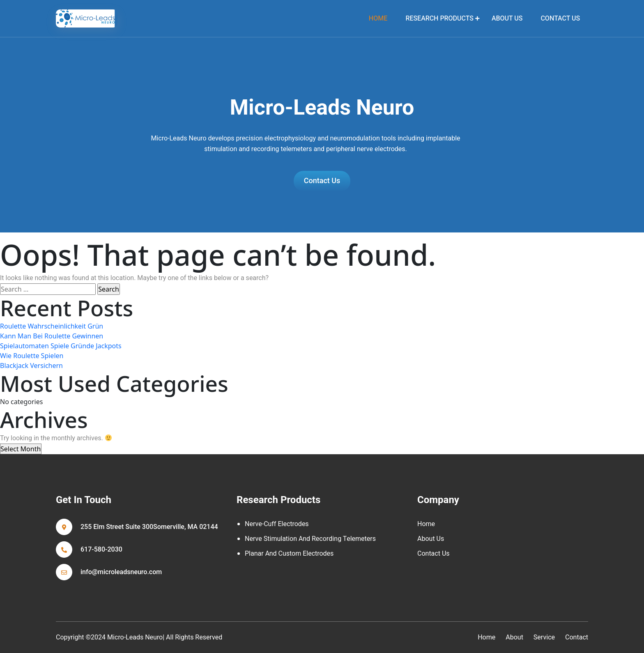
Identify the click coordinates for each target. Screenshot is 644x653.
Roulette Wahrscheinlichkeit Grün (52, 326)
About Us (507, 18)
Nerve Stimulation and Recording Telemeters (310, 539)
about (514, 637)
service (544, 637)
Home (426, 524)
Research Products (439, 18)
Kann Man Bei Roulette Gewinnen (52, 336)
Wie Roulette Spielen (32, 356)
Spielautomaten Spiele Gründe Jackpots (61, 346)
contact (577, 637)
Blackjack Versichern (31, 366)
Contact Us (560, 18)
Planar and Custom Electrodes (289, 554)
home (378, 18)
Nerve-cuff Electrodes (277, 524)
